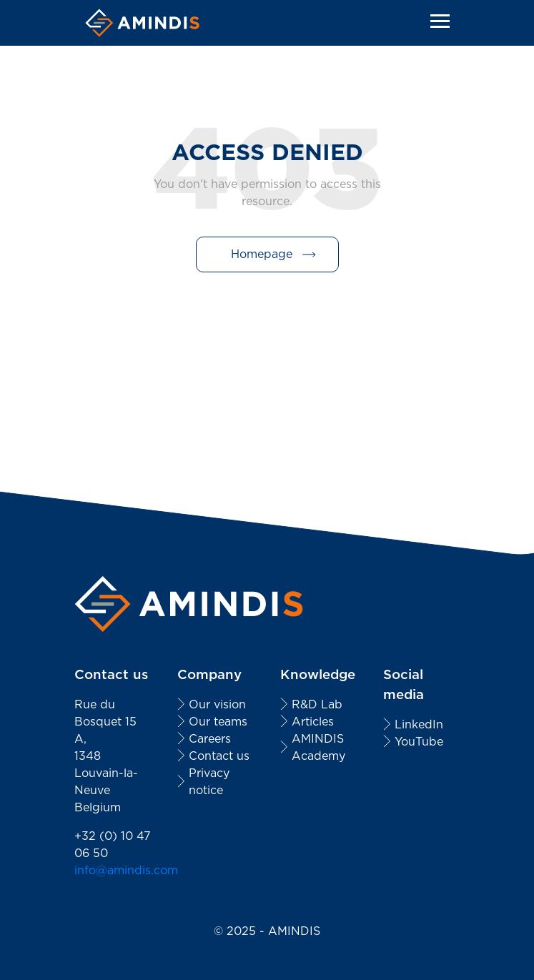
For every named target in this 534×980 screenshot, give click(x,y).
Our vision (217, 704)
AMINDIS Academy (318, 747)
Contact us (219, 756)
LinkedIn (419, 724)
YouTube (419, 742)
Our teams (218, 722)
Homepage (262, 254)
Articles (313, 722)
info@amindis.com (126, 870)
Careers (210, 739)
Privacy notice (209, 782)
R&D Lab (317, 704)
